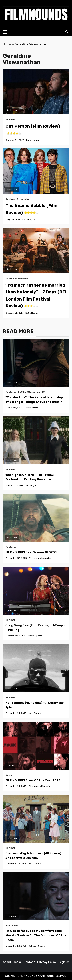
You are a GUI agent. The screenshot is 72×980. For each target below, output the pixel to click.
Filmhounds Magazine (40, 558)
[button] (36, 14)
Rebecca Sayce (37, 946)
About (7, 962)
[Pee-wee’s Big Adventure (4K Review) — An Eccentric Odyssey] (36, 819)
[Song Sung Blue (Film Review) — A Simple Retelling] (36, 591)
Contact (29, 962)
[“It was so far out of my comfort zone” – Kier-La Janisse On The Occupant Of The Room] (36, 896)
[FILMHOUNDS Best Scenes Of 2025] (36, 518)
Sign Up (64, 962)
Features (11, 392)
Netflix (22, 392)
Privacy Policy (47, 962)
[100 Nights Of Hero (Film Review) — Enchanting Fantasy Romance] (36, 440)
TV (43, 392)
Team (17, 962)
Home (7, 44)
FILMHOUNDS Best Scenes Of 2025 (31, 552)
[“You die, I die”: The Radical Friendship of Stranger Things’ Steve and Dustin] (36, 363)
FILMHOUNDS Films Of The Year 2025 (33, 780)
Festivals (11, 279)
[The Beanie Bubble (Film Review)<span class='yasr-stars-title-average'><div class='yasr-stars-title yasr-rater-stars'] (36, 171)
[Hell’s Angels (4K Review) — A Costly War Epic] (36, 668)
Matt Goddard (36, 713)
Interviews (12, 925)
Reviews (10, 120)
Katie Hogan (32, 140)
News (9, 775)
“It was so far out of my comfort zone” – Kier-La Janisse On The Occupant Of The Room (36, 935)
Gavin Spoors (35, 636)
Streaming (23, 199)
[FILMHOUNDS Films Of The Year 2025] (36, 746)
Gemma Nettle (32, 408)
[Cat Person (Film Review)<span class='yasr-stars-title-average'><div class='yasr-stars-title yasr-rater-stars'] (36, 92)
